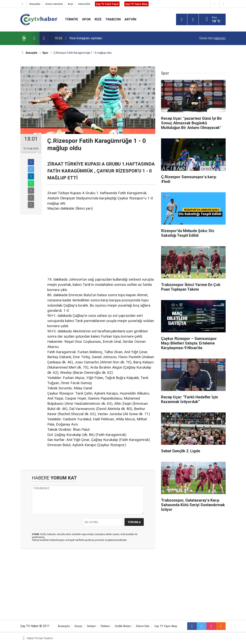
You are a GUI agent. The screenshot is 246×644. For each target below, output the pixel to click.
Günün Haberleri (54, 4)
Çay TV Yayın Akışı (136, 4)
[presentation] (34, 38)
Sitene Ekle (84, 4)
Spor (86, 19)
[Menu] (182, 20)
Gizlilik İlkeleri (123, 626)
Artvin (130, 19)
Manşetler (35, 4)
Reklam (105, 626)
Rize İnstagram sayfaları (86, 38)
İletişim (91, 626)
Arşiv (70, 4)
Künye (78, 626)
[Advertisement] (101, 244)
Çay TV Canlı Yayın (107, 4)
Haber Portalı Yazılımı (40, 638)
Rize (98, 19)
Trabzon (113, 19)
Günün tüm (212, 38)
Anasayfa (64, 626)
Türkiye (72, 19)
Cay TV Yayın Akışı (166, 626)
